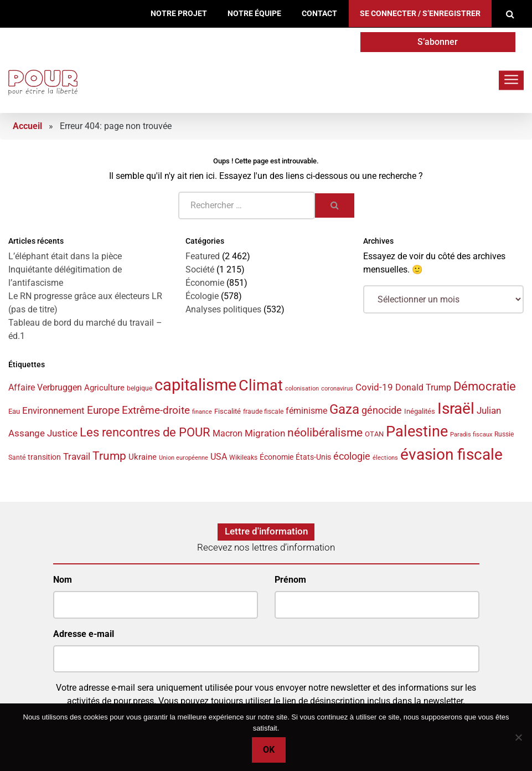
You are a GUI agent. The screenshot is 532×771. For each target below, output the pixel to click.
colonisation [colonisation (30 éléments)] (302, 389)
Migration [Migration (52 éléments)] (265, 433)
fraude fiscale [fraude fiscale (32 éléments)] (263, 412)
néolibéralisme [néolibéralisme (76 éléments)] (325, 433)
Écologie (202, 296)
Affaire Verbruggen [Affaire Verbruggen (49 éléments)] (45, 387)
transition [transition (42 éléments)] (44, 457)
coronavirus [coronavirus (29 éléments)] (337, 389)
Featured (203, 256)
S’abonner (438, 42)
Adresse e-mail (84, 634)
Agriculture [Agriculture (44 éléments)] (104, 388)
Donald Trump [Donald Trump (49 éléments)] (423, 387)
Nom (63, 580)
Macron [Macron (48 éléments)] (228, 433)
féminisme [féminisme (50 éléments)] (306, 411)
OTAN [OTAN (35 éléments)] (374, 434)
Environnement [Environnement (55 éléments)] (53, 410)
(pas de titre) (33, 309)
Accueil (27, 126)
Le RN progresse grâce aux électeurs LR (85, 296)
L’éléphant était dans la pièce (65, 256)
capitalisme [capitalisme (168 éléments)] (195, 385)
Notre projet (179, 14)
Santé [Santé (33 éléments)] (17, 458)
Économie (205, 283)
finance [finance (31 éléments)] (202, 412)
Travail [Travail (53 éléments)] (77, 456)
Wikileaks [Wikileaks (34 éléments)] (243, 458)
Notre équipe (254, 14)
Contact (319, 14)
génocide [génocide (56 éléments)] (382, 410)
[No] (518, 737)
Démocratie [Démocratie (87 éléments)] (485, 386)
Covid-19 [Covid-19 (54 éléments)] (374, 387)
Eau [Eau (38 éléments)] (14, 411)
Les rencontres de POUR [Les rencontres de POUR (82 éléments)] (145, 432)
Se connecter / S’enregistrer (420, 14)
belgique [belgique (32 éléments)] (140, 388)
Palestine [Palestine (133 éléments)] (417, 431)
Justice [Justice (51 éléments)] (62, 433)
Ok (269, 750)
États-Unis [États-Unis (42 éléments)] (313, 457)
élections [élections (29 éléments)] (385, 458)
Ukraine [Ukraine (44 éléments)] (143, 457)
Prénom (290, 580)
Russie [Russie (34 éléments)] (504, 434)
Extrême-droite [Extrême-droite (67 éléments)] (156, 410)
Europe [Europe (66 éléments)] (103, 410)
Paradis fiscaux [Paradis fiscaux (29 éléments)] (471, 435)
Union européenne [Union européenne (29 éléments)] (184, 458)
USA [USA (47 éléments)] (219, 457)
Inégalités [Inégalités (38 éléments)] (420, 411)
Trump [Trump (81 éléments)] (109, 456)
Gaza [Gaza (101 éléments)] (344, 409)
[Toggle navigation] (511, 80)
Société (200, 269)
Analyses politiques (223, 309)
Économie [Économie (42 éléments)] (277, 457)
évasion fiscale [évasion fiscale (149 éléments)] (451, 454)
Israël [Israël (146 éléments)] (456, 408)
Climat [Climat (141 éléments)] (261, 385)
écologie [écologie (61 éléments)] (352, 456)
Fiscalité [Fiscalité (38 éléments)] (228, 411)
